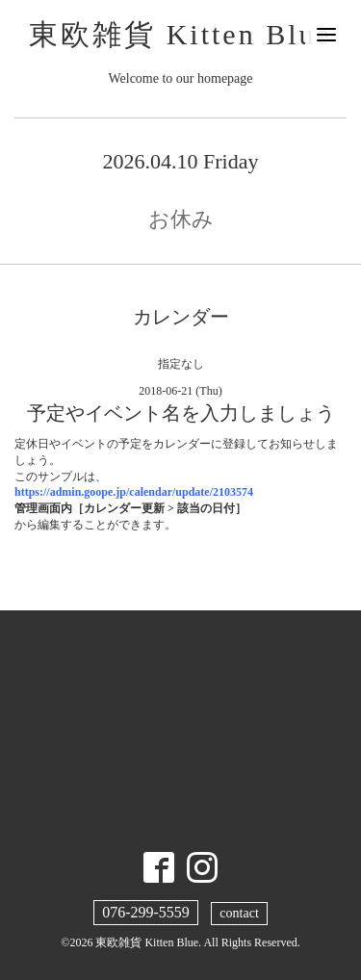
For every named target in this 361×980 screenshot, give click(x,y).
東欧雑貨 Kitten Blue (180, 34)
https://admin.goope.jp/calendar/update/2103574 (134, 492)
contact (239, 913)
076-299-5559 (146, 912)
